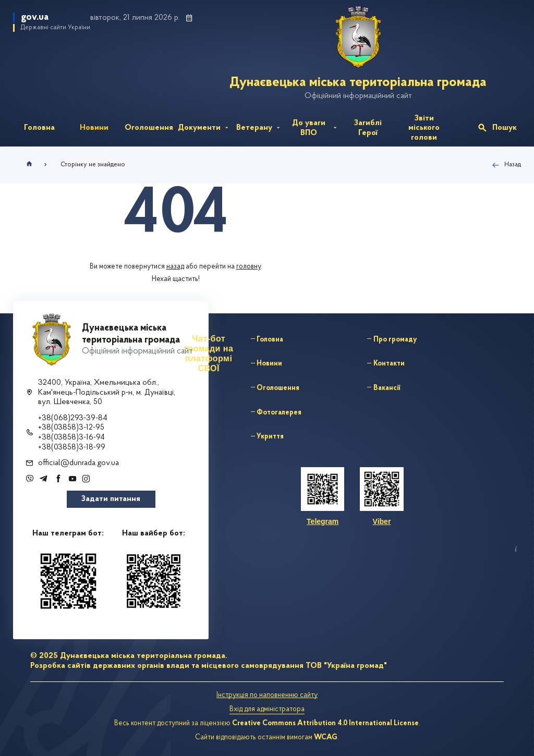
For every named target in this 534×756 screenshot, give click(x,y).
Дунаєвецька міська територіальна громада (364, 83)
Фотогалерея (279, 413)
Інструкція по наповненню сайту (267, 695)
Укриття (270, 437)
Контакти (389, 364)
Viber (382, 521)
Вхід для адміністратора (267, 709)
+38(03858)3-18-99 (72, 447)
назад (175, 267)
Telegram (323, 521)
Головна (270, 340)
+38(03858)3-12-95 (71, 428)
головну (248, 267)
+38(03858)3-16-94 (71, 437)
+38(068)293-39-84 (73, 418)
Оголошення (278, 388)
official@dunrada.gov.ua (78, 463)
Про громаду (395, 340)
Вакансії (387, 388)
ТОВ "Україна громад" (346, 666)
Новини (269, 364)
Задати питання (111, 499)
